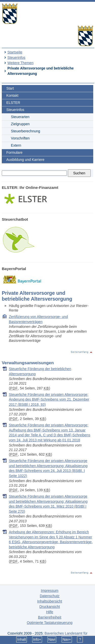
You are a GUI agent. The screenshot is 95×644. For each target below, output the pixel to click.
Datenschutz (50, 596)
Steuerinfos (16, 58)
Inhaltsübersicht (50, 601)
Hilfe (50, 612)
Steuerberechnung (25, 131)
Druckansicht (50, 607)
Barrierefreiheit (50, 617)
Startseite (15, 52)
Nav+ (67, 639)
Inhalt (22, 639)
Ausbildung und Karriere (25, 160)
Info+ (37, 639)
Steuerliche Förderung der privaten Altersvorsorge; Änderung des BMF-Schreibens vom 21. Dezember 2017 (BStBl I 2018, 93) (49, 400)
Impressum (50, 591)
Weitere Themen (20, 63)
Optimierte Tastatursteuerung (50, 623)
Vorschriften (20, 138)
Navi (52, 639)
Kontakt (12, 95)
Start (10, 88)
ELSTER (13, 103)
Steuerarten (20, 117)
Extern (16, 145)
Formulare (14, 152)
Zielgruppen (20, 124)
